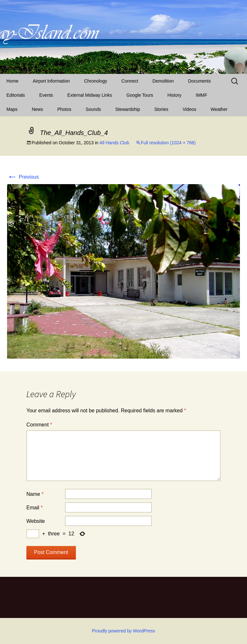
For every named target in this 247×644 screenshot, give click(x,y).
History (175, 95)
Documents (200, 81)
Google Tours (140, 95)
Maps (12, 109)
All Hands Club (114, 143)
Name (35, 494)
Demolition (163, 81)
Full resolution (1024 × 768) (168, 143)
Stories (161, 109)
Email (35, 508)
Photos (64, 109)
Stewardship (128, 109)
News (37, 109)
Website (36, 521)
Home (12, 81)
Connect (130, 81)
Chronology (96, 81)
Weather (219, 109)
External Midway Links (90, 95)
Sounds (93, 109)
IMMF (202, 95)
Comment (39, 425)
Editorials (16, 95)
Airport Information (51, 81)
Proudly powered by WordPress (124, 631)
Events (46, 95)
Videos (190, 109)
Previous (23, 177)
